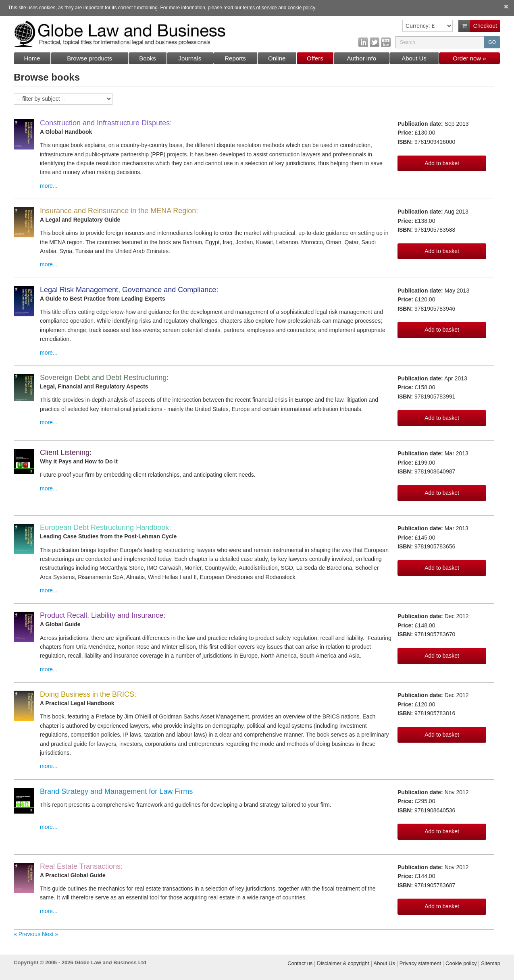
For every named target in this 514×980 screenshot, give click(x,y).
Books (148, 58)
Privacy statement (420, 963)
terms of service (260, 8)
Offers (315, 58)
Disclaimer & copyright (343, 963)
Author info (361, 58)
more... (49, 186)
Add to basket (442, 163)
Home (32, 58)
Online (277, 58)
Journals (190, 58)
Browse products (89, 58)
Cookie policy (461, 963)
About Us (414, 58)
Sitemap (491, 963)
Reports (235, 58)
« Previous (28, 934)
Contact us (300, 963)
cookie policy (302, 8)
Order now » (469, 58)
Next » (50, 934)
